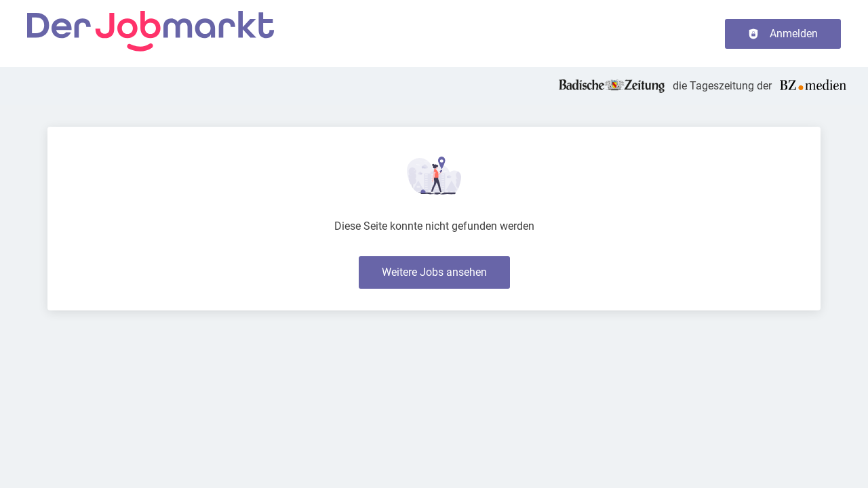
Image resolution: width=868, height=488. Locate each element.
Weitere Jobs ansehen (434, 272)
